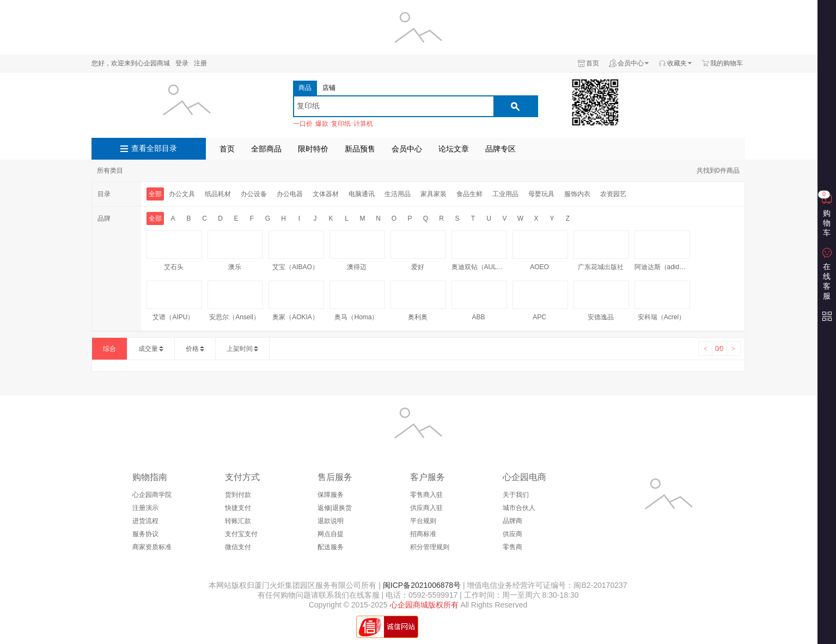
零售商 (512, 547)
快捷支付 (238, 508)
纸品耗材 (218, 194)
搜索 (515, 106)
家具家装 (434, 194)
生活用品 (398, 194)
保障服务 (331, 495)
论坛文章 (454, 149)
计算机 (363, 124)
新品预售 (360, 149)
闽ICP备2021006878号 (421, 585)
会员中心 (631, 63)
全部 (155, 194)
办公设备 (254, 194)
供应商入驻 (426, 508)
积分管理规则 (430, 547)
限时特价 (313, 149)
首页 (593, 63)
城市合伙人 (519, 508)
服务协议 (145, 534)
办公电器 (290, 194)
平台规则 (423, 521)
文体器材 (326, 194)
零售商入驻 (426, 495)
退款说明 (331, 521)
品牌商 (512, 521)
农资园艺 (613, 194)
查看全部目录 (154, 148)
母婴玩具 (541, 194)
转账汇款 (238, 521)
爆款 (322, 124)
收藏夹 (677, 63)
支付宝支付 (241, 534)
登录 (182, 63)
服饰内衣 (577, 194)
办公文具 (182, 194)
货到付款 (238, 495)
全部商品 (266, 149)
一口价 (303, 124)
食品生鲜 (469, 194)
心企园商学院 (152, 495)
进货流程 (145, 521)
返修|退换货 (335, 508)
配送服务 (331, 547)
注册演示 (145, 508)
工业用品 (505, 194)
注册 (200, 63)
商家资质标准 (152, 547)
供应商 (512, 534)
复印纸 (341, 124)
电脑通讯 (362, 194)
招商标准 (423, 534)
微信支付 (238, 547)
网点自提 (331, 534)
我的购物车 (727, 63)
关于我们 (516, 495)
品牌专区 (501, 149)
